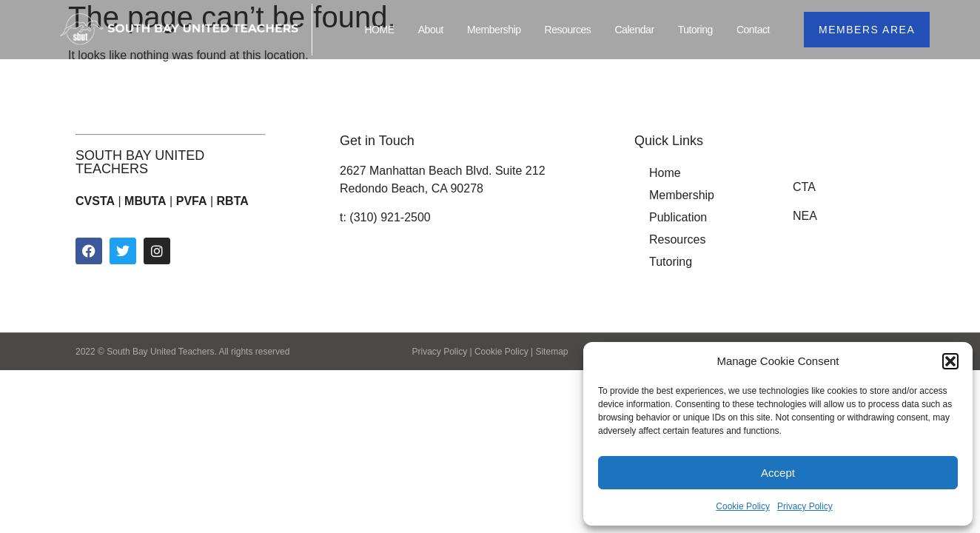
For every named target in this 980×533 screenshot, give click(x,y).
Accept (778, 473)
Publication (678, 217)
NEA (805, 216)
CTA (804, 187)
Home (665, 173)
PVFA (192, 201)
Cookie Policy (743, 506)
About (431, 30)
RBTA (233, 201)
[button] (950, 361)
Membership (494, 30)
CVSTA (95, 201)
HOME (379, 30)
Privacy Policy (805, 506)
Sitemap (551, 352)
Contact (753, 30)
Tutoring (695, 30)
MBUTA (145, 201)
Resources (568, 30)
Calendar (634, 30)
